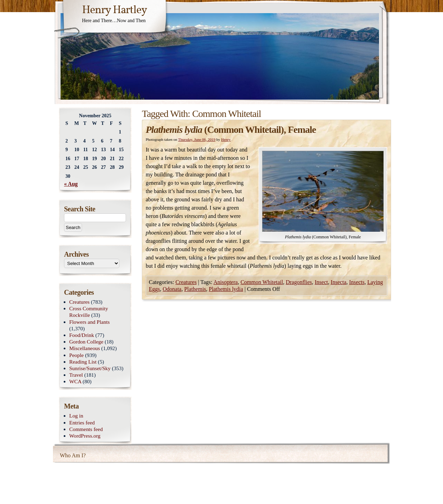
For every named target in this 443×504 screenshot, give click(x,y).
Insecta (338, 282)
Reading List (83, 362)
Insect (321, 282)
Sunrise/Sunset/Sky (90, 368)
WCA (75, 381)
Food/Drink (82, 335)
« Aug (71, 184)
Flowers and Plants (89, 322)
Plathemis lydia (226, 289)
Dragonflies (299, 282)
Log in (76, 416)
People (76, 355)
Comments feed (86, 429)
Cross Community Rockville (89, 312)
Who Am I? (73, 455)
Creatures (186, 282)
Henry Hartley (115, 10)
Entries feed (82, 423)
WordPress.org (85, 436)
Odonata (172, 289)
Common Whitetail (262, 282)
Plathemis (195, 289)
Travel (76, 375)
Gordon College (86, 342)
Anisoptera (226, 282)
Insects (357, 282)
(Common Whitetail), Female (231, 130)
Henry (226, 139)
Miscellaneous (85, 348)
